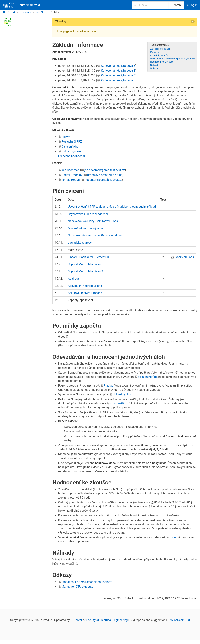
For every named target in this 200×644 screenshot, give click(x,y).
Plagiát (108, 386)
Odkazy (154, 68)
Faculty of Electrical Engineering (107, 620)
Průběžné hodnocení (72, 156)
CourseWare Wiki (21, 5)
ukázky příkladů (184, 257)
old (13, 12)
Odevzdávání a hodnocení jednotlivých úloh (172, 59)
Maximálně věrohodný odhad (87, 228)
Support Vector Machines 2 (86, 271)
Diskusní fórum (71, 147)
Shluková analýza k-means (85, 293)
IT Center (76, 620)
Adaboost (74, 279)
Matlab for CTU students (77, 587)
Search (176, 5)
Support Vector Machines (84, 264)
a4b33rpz (43, 12)
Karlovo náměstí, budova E (118, 66)
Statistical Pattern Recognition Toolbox (87, 582)
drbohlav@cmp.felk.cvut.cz (105, 175)
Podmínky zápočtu (160, 55)
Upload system (71, 151)
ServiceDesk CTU (179, 620)
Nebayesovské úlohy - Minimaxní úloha (93, 221)
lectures (8, 25)
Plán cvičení (156, 52)
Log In (192, 5)
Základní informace (160, 49)
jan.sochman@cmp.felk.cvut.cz (105, 170)
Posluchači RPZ (72, 142)
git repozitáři (118, 403)
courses (26, 12)
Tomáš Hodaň (71, 180)
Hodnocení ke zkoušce (162, 62)
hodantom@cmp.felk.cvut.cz (103, 180)
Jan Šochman (70, 170)
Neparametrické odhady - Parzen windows (95, 235)
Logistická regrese (80, 243)
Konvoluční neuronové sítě (85, 286)
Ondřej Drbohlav (72, 175)
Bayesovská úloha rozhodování (88, 214)
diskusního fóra (148, 377)
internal (8, 21)
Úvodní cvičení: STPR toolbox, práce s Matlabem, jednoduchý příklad (112, 207)
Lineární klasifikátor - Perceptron (89, 257)
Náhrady (154, 65)
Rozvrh (66, 137)
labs (6, 23)
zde (173, 537)
